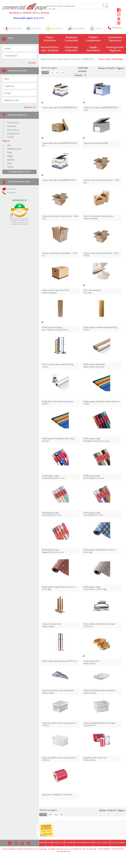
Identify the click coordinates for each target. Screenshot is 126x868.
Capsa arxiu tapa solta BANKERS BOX (60, 107)
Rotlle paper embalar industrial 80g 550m (100, 329)
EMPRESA (42, 843)
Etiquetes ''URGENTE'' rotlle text (57, 795)
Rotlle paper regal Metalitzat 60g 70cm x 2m (96, 440)
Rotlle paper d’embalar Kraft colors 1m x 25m (101, 403)
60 (52, 73)
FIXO (7, 163)
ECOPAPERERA (79, 29)
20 (63, 73)
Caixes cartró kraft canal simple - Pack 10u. (101, 181)
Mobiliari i (93, 39)
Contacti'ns (9, 189)
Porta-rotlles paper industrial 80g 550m (58, 366)
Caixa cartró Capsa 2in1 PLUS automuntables (56, 291)
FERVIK (8, 160)
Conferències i (115, 39)
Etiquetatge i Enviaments (69, 59)
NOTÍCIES (61, 843)
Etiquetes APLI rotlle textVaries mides (95, 759)
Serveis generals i (115, 49)
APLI (7, 145)
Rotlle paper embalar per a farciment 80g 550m (55, 329)
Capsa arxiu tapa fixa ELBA (96, 143)
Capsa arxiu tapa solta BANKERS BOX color (101, 109)
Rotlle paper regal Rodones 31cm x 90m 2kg (100, 551)
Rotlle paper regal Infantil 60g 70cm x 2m (53, 477)
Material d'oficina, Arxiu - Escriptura (50, 49)
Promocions (11, 123)
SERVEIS (49, 843)
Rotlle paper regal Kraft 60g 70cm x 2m (94, 477)
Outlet (8, 137)
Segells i (93, 49)
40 (58, 73)
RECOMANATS (57, 29)
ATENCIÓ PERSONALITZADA (84, 843)
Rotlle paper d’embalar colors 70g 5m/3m (58, 440)
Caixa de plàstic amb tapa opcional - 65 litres (59, 759)
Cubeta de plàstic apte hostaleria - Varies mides (58, 692)
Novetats (9, 126)
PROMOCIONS (16, 29)
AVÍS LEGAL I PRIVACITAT (102, 843)
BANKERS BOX (12, 149)
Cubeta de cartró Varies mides (91, 662)
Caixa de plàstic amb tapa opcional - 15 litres (59, 724)
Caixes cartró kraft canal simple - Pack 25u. (60, 217)
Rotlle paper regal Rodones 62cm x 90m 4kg (59, 588)
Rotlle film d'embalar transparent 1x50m (58, 403)
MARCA (6, 141)
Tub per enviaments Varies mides (52, 625)
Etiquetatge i (72, 49)
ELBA (7, 153)
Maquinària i (72, 39)
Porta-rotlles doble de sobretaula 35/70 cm (99, 625)
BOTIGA (55, 843)
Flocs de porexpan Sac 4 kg (92, 291)
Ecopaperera (11, 133)
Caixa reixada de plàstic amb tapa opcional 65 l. (99, 724)
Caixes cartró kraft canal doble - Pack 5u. (60, 254)
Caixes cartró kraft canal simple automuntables (98, 217)
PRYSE (8, 167)
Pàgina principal (48, 59)
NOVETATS (36, 29)
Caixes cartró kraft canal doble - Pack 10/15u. (101, 254)
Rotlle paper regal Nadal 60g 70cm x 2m (53, 551)
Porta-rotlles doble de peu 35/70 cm (60, 661)
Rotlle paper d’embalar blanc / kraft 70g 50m (94, 366)
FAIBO (8, 156)
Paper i (50, 39)
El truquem (9, 192)
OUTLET (99, 29)
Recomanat (10, 130)
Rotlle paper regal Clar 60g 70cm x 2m (52, 514)
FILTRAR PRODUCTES (19, 172)
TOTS (45, 73)
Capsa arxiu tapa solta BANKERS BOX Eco (60, 144)
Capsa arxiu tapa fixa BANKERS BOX (59, 180)
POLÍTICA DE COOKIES (118, 843)
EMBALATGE (88, 59)
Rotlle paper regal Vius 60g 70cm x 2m (93, 514)
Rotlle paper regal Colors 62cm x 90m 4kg (95, 588)
